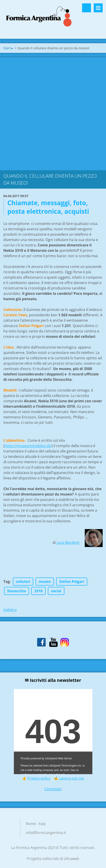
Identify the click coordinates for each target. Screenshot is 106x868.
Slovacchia (17, 591)
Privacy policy (39, 778)
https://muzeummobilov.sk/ (28, 446)
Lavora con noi (72, 778)
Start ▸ (8, 48)
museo (45, 582)
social (56, 591)
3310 (39, 591)
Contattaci (53, 789)
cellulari (23, 582)
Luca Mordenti (68, 543)
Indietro (10, 610)
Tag (6, 582)
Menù (98, 8)
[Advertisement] (53, 113)
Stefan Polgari (72, 582)
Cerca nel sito (87, 8)
